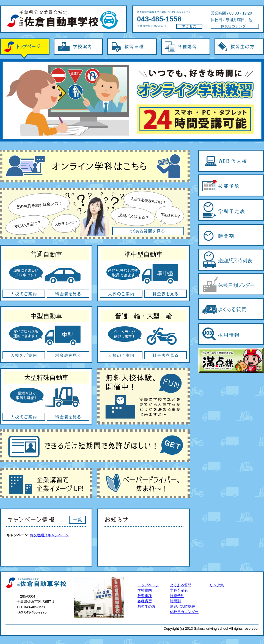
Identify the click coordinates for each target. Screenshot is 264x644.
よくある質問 (181, 585)
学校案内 (78, 49)
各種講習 (186, 49)
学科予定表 (179, 590)
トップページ (25, 49)
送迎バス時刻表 (182, 606)
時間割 (175, 601)
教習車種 (132, 49)
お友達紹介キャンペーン (49, 535)
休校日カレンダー (184, 612)
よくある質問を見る (95, 214)
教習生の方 (239, 49)
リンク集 (217, 585)
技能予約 (177, 596)
